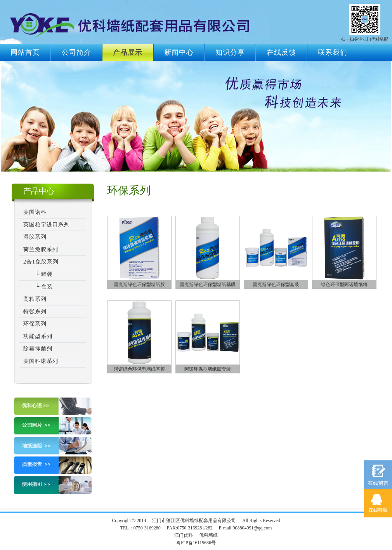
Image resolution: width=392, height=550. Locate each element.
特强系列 (35, 311)
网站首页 (25, 52)
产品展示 (128, 52)
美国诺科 (35, 212)
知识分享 (230, 52)
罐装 (46, 274)
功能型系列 (38, 336)
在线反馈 (281, 52)
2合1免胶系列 (41, 262)
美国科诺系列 (41, 361)
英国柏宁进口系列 (47, 225)
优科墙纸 (208, 535)
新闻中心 (179, 52)
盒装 (46, 287)
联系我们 (333, 52)
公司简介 (76, 52)
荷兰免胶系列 (41, 249)
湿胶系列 (35, 237)
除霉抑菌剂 (38, 349)
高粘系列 (35, 299)
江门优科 (184, 535)
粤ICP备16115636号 (196, 543)
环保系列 (35, 324)
